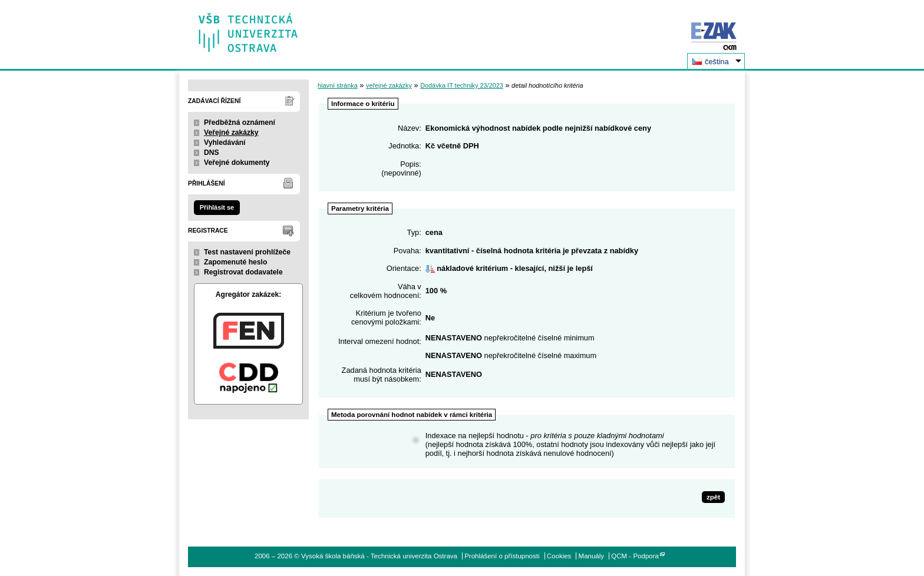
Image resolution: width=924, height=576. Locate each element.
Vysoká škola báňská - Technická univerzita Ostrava (248, 29)
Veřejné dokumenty (237, 163)
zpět (713, 497)
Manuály (592, 556)
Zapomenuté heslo (235, 262)
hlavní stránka (338, 85)
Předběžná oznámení (240, 123)
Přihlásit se (217, 207)
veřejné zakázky (389, 85)
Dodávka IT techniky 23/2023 (462, 85)
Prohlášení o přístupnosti (502, 556)
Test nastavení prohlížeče (247, 252)
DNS (212, 153)
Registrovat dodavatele (243, 272)
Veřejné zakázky (231, 133)
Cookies (559, 556)
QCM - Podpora (635, 556)
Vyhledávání (225, 143)
